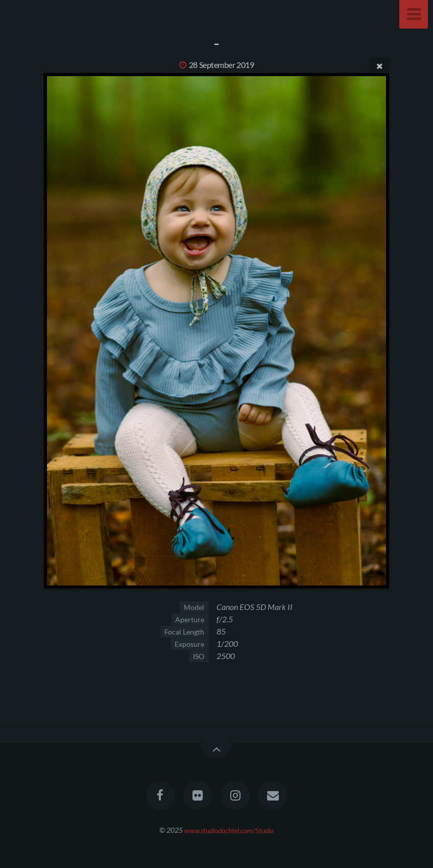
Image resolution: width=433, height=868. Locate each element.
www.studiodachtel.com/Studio (229, 830)
